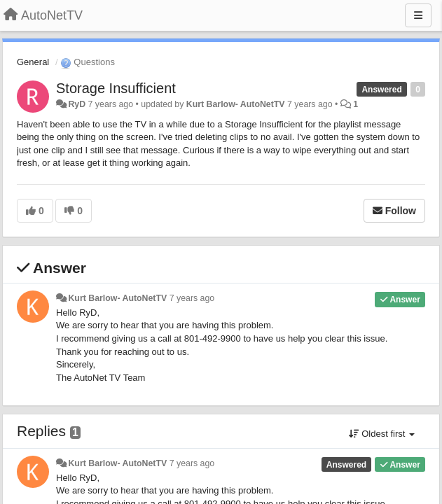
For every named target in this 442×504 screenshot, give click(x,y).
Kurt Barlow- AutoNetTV (236, 104)
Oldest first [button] (382, 434)
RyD (77, 104)
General (33, 62)
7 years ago (192, 298)
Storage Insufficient (116, 88)
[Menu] (418, 15)
